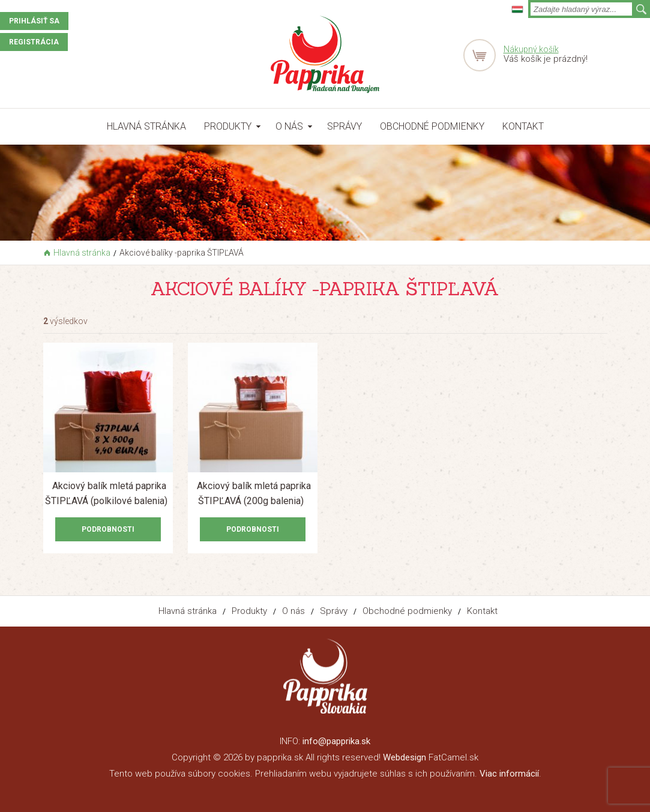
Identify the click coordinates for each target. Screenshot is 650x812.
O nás (289, 126)
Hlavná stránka (146, 126)
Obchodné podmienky (432, 126)
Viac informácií (509, 774)
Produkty (228, 126)
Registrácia (34, 42)
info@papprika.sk (336, 741)
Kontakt (523, 126)
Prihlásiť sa (34, 21)
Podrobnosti (108, 529)
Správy (345, 126)
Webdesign (405, 757)
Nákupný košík (531, 49)
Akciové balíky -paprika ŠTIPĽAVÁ (182, 253)
